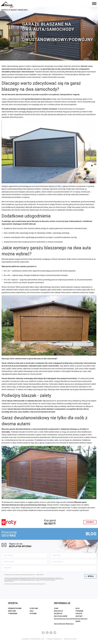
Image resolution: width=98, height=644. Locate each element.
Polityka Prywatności (54, 640)
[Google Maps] (51, 634)
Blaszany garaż (81, 502)
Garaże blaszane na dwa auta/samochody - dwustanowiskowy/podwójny (63, 10)
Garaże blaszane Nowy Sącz (64, 625)
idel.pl (74, 640)
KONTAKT (79, 618)
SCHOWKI (33, 615)
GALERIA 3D (58, 615)
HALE (32, 612)
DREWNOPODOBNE (15, 610)
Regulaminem (32, 585)
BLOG (90, 534)
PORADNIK (79, 612)
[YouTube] (55, 634)
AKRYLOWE (12, 612)
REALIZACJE (58, 612)
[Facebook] (43, 634)
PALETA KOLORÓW (61, 618)
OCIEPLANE (34, 610)
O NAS (56, 610)
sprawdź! (89, 522)
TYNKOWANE (13, 615)
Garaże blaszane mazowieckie (65, 620)
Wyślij (90, 578)
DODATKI (79, 615)
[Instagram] (47, 634)
